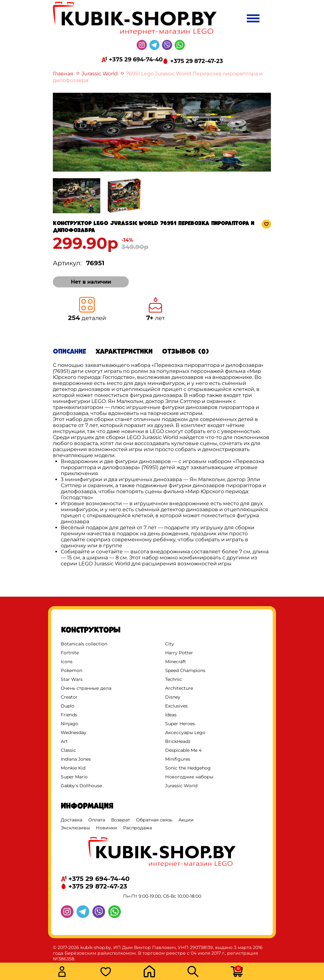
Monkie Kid (73, 768)
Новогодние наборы (189, 777)
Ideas (171, 715)
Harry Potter (179, 653)
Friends (69, 715)
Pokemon (72, 670)
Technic (174, 679)
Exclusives (176, 706)
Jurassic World (100, 74)
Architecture (179, 688)
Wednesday (74, 732)
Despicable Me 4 (183, 750)
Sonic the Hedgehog (188, 768)
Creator (69, 697)
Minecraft (176, 662)
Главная (63, 74)
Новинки (106, 828)
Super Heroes (180, 724)
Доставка (72, 820)
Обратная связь (154, 820)
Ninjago (69, 724)
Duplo (68, 706)
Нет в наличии (91, 282)
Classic (68, 750)
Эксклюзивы (75, 828)
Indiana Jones (76, 759)
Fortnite (70, 653)
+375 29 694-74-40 (136, 60)
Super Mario (74, 777)
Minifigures (178, 759)
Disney (173, 697)
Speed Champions (185, 670)
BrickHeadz (178, 741)
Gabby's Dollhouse (81, 786)
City (170, 644)
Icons (67, 662)
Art (64, 741)
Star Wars (72, 679)
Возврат (121, 820)
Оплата (97, 820)
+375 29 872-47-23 (197, 61)
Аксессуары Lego (185, 732)
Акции (186, 820)
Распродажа (137, 828)
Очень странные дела (86, 688)
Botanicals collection (84, 644)
